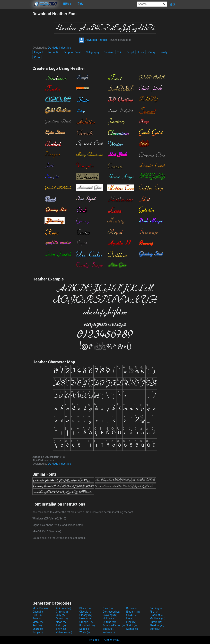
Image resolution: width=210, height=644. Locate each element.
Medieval (157, 618)
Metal (38, 622)
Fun (37, 615)
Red (37, 625)
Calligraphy (93, 52)
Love (141, 52)
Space (85, 629)
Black (85, 608)
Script (130, 52)
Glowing (110, 615)
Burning (156, 608)
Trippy (38, 632)
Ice (130, 618)
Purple (156, 622)
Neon (61, 622)
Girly (60, 615)
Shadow (157, 625)
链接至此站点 (112, 640)
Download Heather (93, 40)
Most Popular (41, 608)
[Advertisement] (16, 62)
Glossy (86, 615)
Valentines (64, 632)
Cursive (108, 52)
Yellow (109, 632)
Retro (61, 625)
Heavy (85, 618)
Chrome (63, 612)
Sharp (38, 629)
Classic (85, 612)
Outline (109, 622)
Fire (154, 612)
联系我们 (95, 640)
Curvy (152, 52)
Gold (131, 615)
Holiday (109, 618)
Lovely (163, 52)
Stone (155, 629)
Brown (132, 608)
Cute (37, 57)
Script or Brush (72, 52)
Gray (37, 618)
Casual (38, 612)
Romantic (53, 52)
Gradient (156, 615)
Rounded (87, 625)
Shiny (61, 629)
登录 (172, 5)
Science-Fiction (114, 625)
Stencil (132, 629)
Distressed (112, 612)
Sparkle (109, 629)
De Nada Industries (59, 48)
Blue (108, 608)
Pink (131, 622)
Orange (86, 622)
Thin (120, 52)
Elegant (39, 52)
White (85, 632)
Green (62, 618)
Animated (63, 608)
